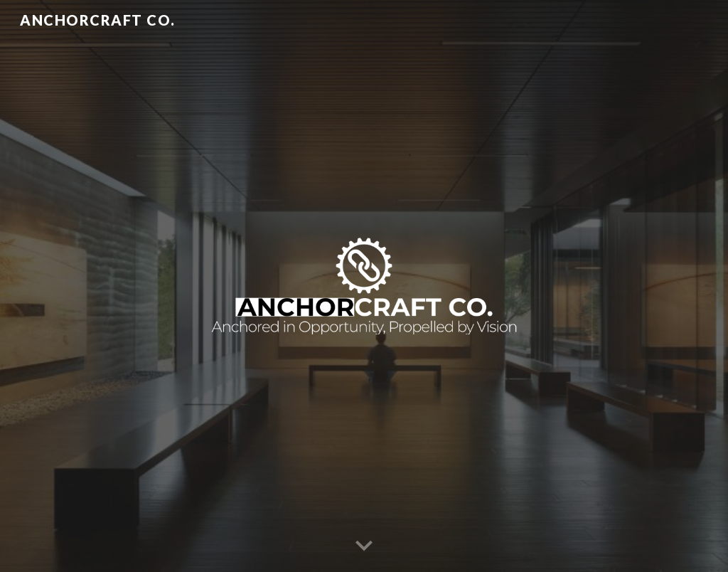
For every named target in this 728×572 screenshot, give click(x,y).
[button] (364, 546)
